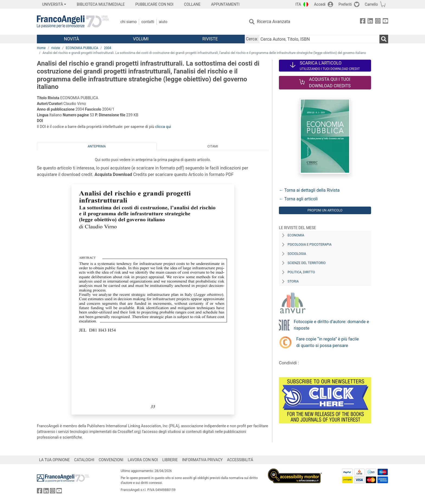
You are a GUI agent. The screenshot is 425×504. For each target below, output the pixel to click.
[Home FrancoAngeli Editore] (73, 22)
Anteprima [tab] (97, 146)
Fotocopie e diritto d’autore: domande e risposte (331, 325)
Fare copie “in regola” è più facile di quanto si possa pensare (328, 342)
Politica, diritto (301, 272)
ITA (298, 4)
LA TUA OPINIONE (54, 460)
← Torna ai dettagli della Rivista (309, 190)
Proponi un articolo (325, 210)
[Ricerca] (384, 39)
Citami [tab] (213, 146)
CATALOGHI (84, 460)
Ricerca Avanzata (274, 22)
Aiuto (163, 22)
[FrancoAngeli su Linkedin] (370, 22)
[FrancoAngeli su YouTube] (385, 22)
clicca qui (163, 127)
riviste (56, 48)
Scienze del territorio (307, 263)
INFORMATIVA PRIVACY (202, 460)
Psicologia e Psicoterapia (310, 245)
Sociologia (297, 254)
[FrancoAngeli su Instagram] (378, 22)
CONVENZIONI (111, 460)
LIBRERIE (170, 460)
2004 (107, 48)
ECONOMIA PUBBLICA (82, 48)
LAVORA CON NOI (143, 460)
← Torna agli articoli (298, 199)
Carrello (371, 4)
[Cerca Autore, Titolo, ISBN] (319, 39)
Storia (293, 281)
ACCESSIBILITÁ (240, 460)
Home (41, 48)
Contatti (148, 22)
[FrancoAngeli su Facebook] (363, 22)
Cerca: (252, 39)
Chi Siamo (128, 22)
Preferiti (345, 4)
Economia (296, 235)
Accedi (320, 4)
